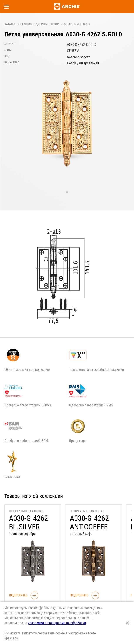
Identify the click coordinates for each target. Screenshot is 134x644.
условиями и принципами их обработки (57, 623)
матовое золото (79, 57)
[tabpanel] (67, 128)
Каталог (10, 24)
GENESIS (26, 24)
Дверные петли (47, 24)
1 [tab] (67, 192)
